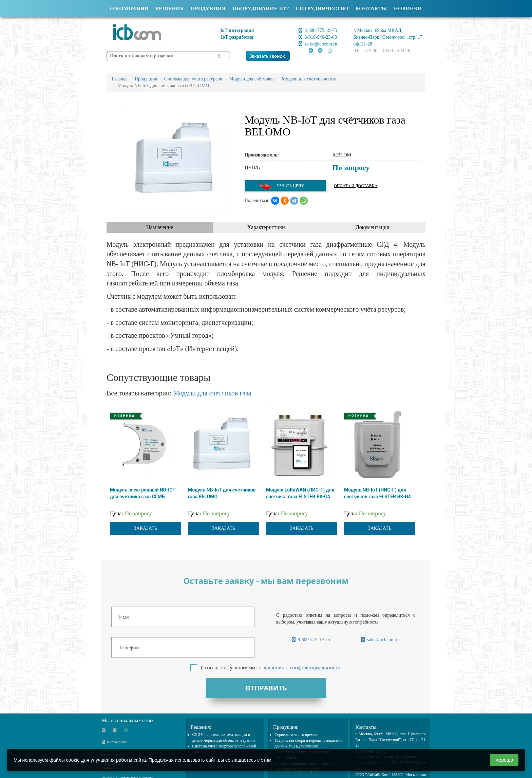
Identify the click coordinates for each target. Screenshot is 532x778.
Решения (170, 8)
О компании (129, 8)
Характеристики (266, 227)
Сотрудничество (322, 8)
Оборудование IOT (261, 8)
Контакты (371, 8)
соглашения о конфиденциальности (298, 668)
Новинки (408, 8)
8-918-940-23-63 (318, 37)
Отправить (266, 688)
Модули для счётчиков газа (212, 393)
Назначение (160, 227)
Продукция (208, 8)
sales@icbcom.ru (318, 44)
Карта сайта (115, 742)
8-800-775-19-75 (318, 30)
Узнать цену (281, 186)
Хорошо (504, 760)
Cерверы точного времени (297, 735)
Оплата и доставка (356, 186)
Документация (372, 227)
